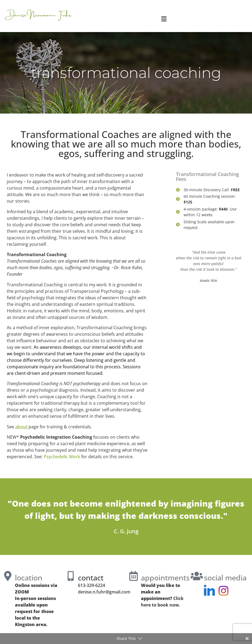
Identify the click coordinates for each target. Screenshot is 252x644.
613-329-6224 (92, 585)
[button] (164, 19)
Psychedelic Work (62, 457)
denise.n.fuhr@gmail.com (104, 592)
